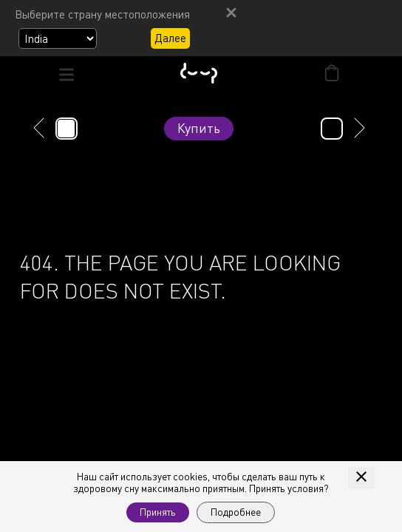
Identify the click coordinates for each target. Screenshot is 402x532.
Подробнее (236, 512)
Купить (199, 128)
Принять (158, 512)
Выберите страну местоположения (102, 14)
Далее (170, 38)
